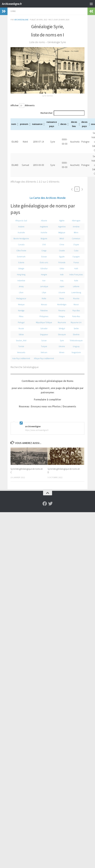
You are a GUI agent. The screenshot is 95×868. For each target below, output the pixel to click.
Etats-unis (43, 263)
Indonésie (21, 281)
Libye (43, 293)
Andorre (21, 227)
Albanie (43, 221)
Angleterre (43, 227)
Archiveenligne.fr (13, 4)
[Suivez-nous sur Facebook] (45, 509)
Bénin (76, 233)
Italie (76, 281)
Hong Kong (21, 275)
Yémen (61, 353)
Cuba (76, 251)
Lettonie (76, 287)
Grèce (61, 269)
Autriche (43, 233)
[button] (18, 125)
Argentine (61, 227)
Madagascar (21, 299)
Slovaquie (61, 335)
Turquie (43, 347)
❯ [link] (82, 190)
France (76, 263)
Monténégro (61, 305)
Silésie (21, 335)
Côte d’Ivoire (21, 251)
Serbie (76, 329)
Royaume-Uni (76, 323)
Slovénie (76, 335)
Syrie (13, 11)
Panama (61, 311)
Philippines (43, 317)
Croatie (61, 251)
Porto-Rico (76, 317)
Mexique (21, 305)
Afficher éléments (23, 106)
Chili (43, 245)
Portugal (21, 323)
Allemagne (76, 221)
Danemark (21, 257)
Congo (43, 251)
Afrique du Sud (21, 221)
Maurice (76, 299)
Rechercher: (41, 114)
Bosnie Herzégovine (21, 239)
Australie (21, 233)
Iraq (61, 281)
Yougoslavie (76, 353)
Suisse (43, 341)
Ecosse (43, 257)
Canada (21, 245)
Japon (61, 287)
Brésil (61, 239)
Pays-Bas (76, 311)
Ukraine (61, 347)
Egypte (61, 257)
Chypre (76, 245)
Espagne (76, 257)
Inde (61, 275)
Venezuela (21, 353)
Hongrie (43, 275)
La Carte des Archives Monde (48, 199)
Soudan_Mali (21, 341)
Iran (43, 281)
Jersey (21, 287)
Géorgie (21, 269)
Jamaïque (43, 287)
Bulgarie (43, 239)
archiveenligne (21, 20)
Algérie (61, 221)
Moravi (76, 305)
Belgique (61, 233)
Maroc (61, 299)
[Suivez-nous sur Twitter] (50, 509)
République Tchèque (43, 323)
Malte (43, 299)
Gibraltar (43, 269)
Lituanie (61, 293)
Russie (21, 329)
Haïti (76, 269)
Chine (61, 245)
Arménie (76, 227)
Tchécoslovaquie (76, 341)
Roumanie (61, 323)
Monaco (43, 305)
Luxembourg (76, 293)
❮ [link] (72, 190)
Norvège (21, 311)
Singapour (43, 335)
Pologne (61, 317)
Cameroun (76, 239)
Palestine (43, 311)
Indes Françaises (76, 275)
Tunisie (21, 347)
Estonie (21, 263)
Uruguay (76, 347)
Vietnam (43, 353)
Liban (21, 293)
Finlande (61, 263)
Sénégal (61, 329)
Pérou (21, 317)
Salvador (43, 329)
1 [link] (77, 190)
